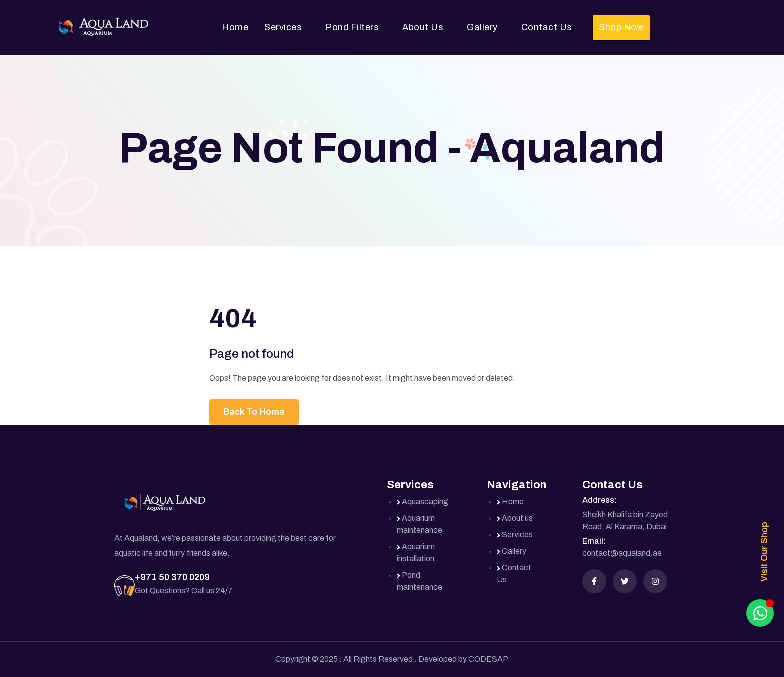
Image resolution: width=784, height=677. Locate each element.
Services (283, 27)
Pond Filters (352, 27)
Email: (594, 541)
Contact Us (547, 27)
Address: (600, 500)
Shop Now (621, 27)
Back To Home (254, 412)
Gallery (482, 27)
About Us (423, 27)
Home (235, 27)
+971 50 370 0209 (172, 577)
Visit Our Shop (764, 552)
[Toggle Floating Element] (760, 613)
